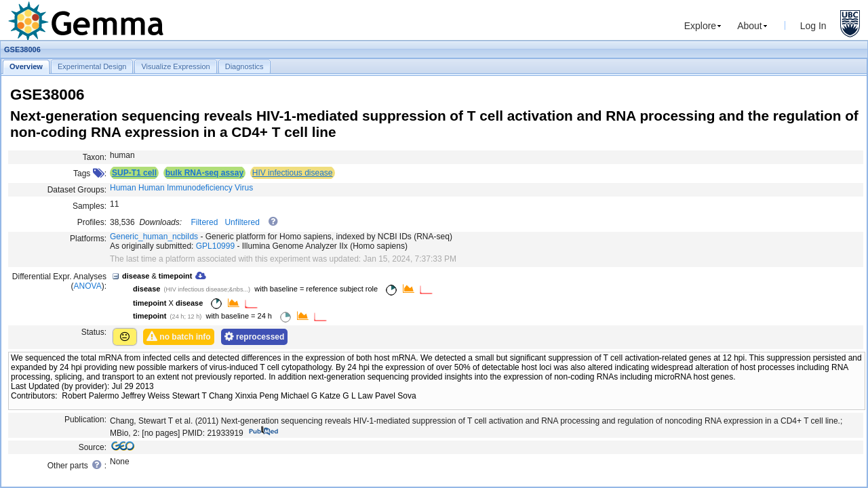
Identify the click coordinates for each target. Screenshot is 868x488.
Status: (94, 332)
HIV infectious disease (293, 173)
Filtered (204, 222)
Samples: (90, 206)
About (750, 26)
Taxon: (95, 157)
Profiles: (92, 222)
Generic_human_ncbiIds (154, 237)
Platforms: (88, 239)
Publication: (85, 420)
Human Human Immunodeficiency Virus (181, 188)
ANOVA (88, 286)
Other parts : (77, 465)
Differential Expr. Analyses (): (59, 281)
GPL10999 (215, 246)
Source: (93, 447)
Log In (813, 26)
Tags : (90, 174)
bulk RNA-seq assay (204, 173)
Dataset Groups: (77, 190)
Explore (700, 26)
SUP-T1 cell (134, 173)
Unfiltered (242, 222)
